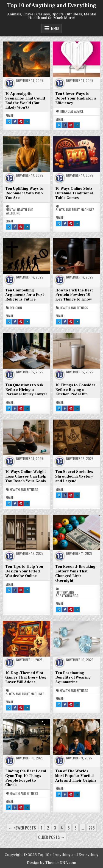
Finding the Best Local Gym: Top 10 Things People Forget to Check (26, 778)
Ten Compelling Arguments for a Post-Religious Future (25, 295)
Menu (55, 28)
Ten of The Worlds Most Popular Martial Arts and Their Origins (76, 776)
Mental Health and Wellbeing (20, 211)
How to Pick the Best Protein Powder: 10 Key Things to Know (74, 295)
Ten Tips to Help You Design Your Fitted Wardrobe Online (24, 571)
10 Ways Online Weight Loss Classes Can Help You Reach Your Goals (26, 476)
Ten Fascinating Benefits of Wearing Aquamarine (73, 678)
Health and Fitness (74, 308)
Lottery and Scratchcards (67, 594)
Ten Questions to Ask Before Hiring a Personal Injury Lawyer (26, 390)
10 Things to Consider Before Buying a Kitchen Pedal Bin (75, 390)
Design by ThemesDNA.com (51, 863)
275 (92, 828)
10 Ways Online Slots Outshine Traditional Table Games (74, 193)
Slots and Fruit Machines (75, 210)
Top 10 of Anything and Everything (52, 5)
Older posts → (51, 837)
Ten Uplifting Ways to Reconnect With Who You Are (24, 193)
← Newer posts (22, 828)
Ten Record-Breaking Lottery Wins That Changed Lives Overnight (75, 574)
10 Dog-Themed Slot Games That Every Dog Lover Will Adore (26, 678)
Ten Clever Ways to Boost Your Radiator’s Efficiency (76, 98)
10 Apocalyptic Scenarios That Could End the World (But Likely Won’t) (25, 101)
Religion (16, 308)
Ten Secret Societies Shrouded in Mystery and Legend (74, 476)
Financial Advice (72, 111)
